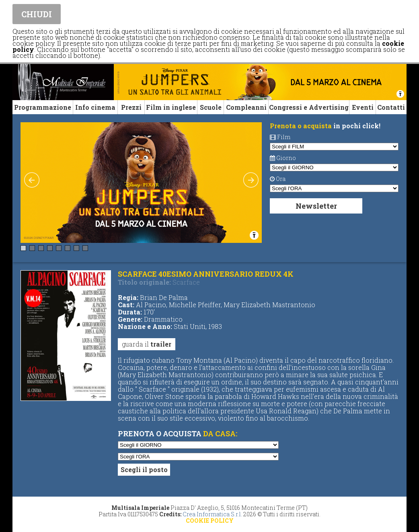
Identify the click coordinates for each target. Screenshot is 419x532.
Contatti (391, 107)
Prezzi (131, 107)
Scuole (211, 107)
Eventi (363, 107)
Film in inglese (171, 107)
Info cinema (95, 107)
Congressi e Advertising (309, 107)
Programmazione (43, 107)
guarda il (147, 344)
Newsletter (316, 206)
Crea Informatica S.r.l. (212, 514)
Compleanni (246, 107)
